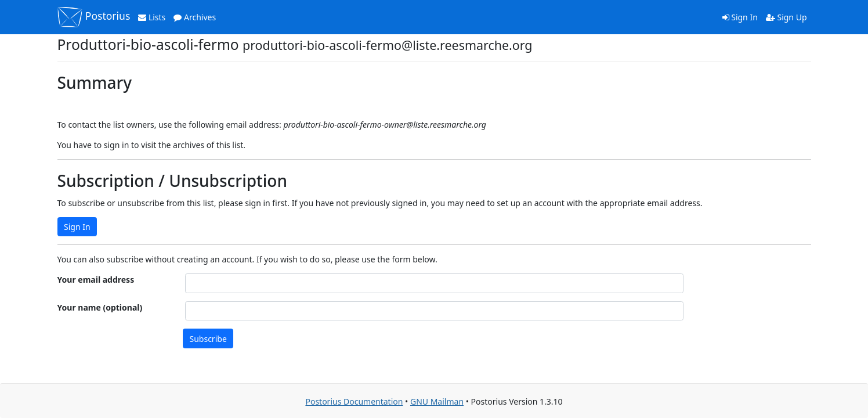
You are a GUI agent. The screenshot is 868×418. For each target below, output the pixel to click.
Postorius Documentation (354, 401)
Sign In (740, 17)
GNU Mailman (437, 401)
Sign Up (786, 17)
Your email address (96, 280)
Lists (152, 17)
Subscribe (208, 339)
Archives (195, 17)
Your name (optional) (100, 307)
